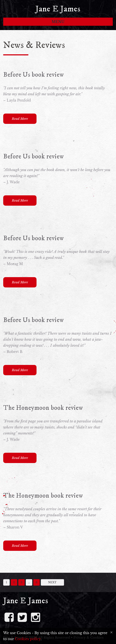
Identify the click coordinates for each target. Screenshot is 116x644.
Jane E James (58, 9)
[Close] (111, 632)
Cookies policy (28, 639)
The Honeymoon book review (43, 408)
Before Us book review (34, 75)
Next (52, 582)
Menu (58, 22)
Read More (20, 119)
